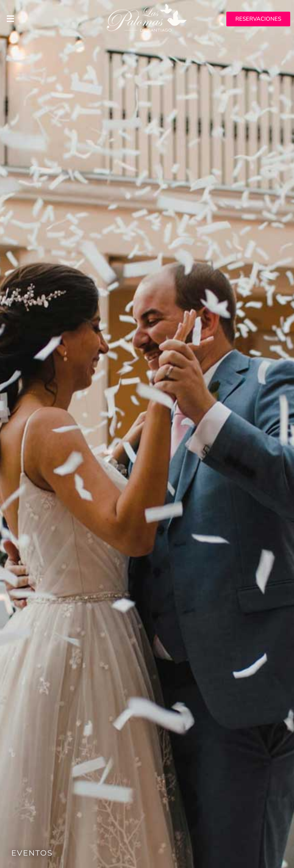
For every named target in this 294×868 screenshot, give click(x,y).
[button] (49, 19)
